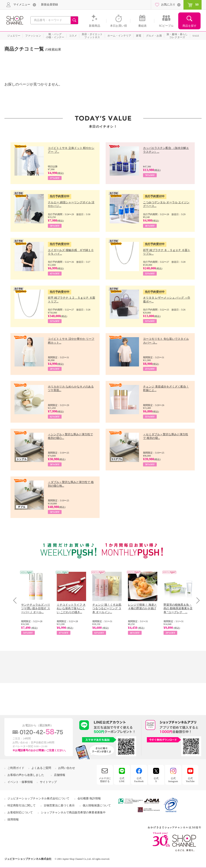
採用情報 (13, 820)
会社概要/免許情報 (89, 798)
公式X (156, 780)
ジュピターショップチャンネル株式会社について (38, 798)
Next (197, 600)
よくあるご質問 (41, 768)
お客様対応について (20, 813)
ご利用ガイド (16, 768)
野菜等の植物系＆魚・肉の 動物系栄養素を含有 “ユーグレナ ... (178, 608)
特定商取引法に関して (22, 805)
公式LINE (122, 780)
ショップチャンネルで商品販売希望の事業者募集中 (73, 813)
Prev (16, 600)
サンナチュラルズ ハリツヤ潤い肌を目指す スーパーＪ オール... (36, 608)
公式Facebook (139, 780)
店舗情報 (60, 775)
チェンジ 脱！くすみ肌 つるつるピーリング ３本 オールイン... (107, 608)
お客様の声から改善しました (26, 775)
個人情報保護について (97, 805)
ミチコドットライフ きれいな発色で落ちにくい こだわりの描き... (71, 608)
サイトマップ (48, 782)
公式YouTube (190, 780)
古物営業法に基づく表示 (59, 805)
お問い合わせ (67, 768)
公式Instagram (173, 780)
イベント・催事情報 (20, 782)
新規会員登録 (49, 5)
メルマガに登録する (105, 780)
